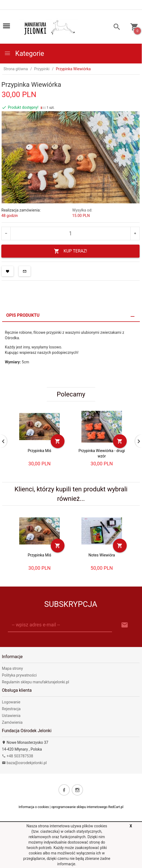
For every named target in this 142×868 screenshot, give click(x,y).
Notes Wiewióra (102, 555)
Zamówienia (12, 722)
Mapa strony (12, 668)
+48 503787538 (17, 756)
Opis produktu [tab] (23, 315)
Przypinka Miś (39, 451)
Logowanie (11, 702)
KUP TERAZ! (70, 251)
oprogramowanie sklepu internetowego (80, 807)
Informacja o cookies (34, 807)
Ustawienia (11, 716)
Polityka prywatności (19, 675)
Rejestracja (11, 709)
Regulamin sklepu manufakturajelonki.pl (35, 682)
